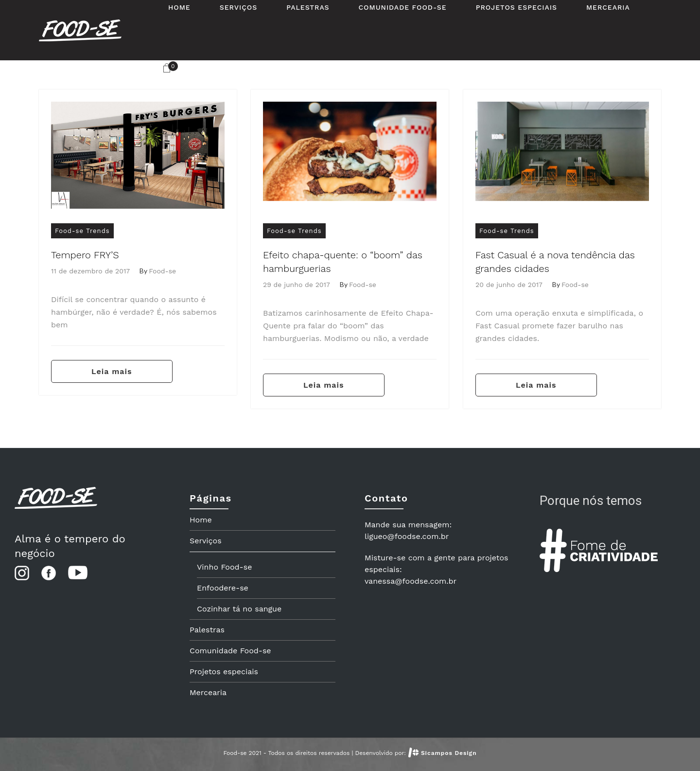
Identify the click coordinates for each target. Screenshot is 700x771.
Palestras (207, 630)
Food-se (162, 271)
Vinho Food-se (224, 567)
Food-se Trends (82, 231)
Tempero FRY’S (85, 255)
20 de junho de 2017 (509, 285)
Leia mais (112, 371)
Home (201, 520)
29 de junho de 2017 (297, 285)
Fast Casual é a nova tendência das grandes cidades (555, 262)
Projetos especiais (224, 672)
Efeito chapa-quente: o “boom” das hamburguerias (343, 262)
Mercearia (208, 692)
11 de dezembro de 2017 (90, 271)
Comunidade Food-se (230, 651)
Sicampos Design (449, 753)
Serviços (206, 541)
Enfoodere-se (223, 588)
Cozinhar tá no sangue (239, 609)
